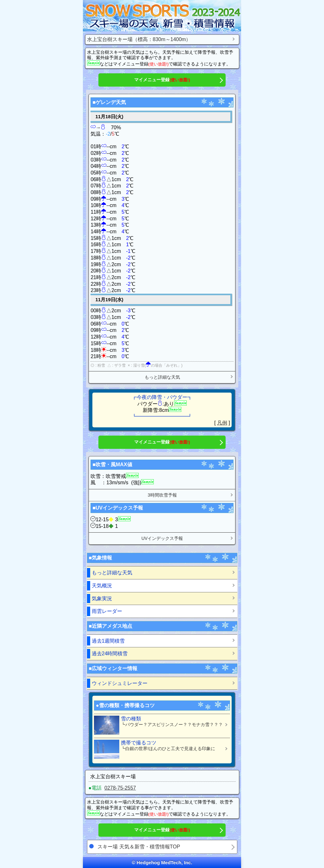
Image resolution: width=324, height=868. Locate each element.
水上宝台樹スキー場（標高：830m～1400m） (139, 39)
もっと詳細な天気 (162, 377)
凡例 (222, 423)
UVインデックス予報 (162, 538)
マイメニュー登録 (162, 80)
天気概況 (102, 586)
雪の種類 (160, 725)
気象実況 (102, 599)
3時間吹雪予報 (162, 495)
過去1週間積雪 (108, 641)
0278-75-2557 (120, 788)
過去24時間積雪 (110, 654)
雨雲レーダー (107, 611)
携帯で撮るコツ (160, 749)
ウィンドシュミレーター (120, 683)
